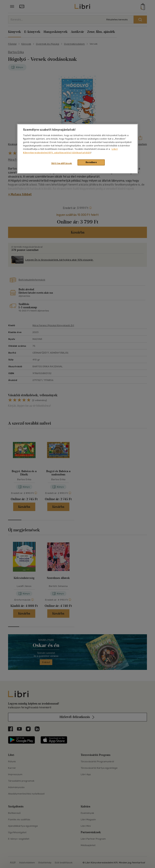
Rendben (91, 162)
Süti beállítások (62, 163)
